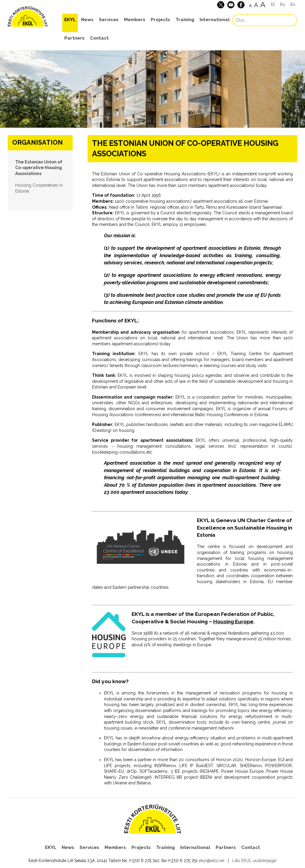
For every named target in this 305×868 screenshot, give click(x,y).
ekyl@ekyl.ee (211, 861)
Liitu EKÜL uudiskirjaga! (254, 861)
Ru (283, 4)
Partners (74, 38)
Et (273, 4)
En (293, 4)
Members (135, 20)
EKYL (70, 20)
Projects (160, 20)
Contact (99, 38)
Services (109, 20)
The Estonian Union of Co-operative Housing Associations (39, 168)
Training (185, 20)
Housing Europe (233, 622)
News (87, 20)
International (215, 20)
